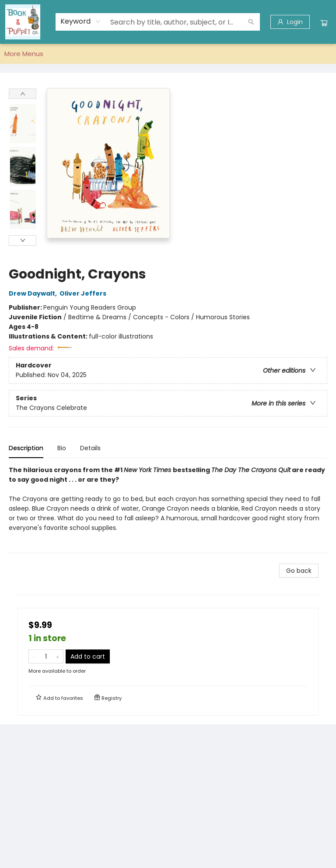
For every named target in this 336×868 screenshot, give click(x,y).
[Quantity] (46, 656)
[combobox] (81, 21)
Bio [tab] (62, 448)
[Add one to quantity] (58, 656)
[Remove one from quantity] (34, 656)
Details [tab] (90, 448)
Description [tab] (26, 448)
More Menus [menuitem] (271, 54)
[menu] (168, 54)
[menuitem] (14, 54)
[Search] (251, 22)
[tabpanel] (168, 509)
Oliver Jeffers (84, 293)
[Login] (290, 22)
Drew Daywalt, (34, 293)
